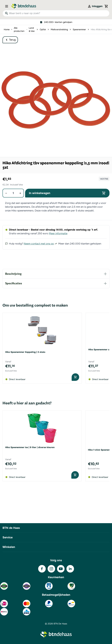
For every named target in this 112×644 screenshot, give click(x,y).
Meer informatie (58, 233)
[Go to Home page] (24, 6)
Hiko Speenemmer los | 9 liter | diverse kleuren (30, 447)
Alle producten (19, 29)
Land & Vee (32, 29)
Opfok (43, 29)
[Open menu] (8, 6)
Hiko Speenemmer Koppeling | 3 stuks (25, 352)
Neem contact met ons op (39, 244)
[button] (56, 101)
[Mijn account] (95, 6)
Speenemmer (79, 29)
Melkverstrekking (59, 29)
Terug (10, 40)
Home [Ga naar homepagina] (7, 29)
